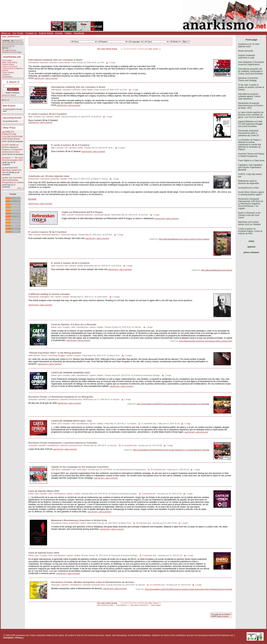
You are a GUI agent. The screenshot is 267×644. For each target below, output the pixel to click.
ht (10, 44)
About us (6, 33)
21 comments (127, 445)
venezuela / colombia (37, 399)
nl (20, 42)
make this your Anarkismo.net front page (12, 51)
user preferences (11, 37)
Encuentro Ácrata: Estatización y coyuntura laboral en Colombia (63, 443)
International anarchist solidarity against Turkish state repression (249, 96)
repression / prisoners (49, 62)
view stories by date (105, 605)
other (10, 42)
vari (43, 117)
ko (14, 46)
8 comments (147, 494)
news (251, 241)
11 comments (147, 424)
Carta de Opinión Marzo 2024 (44, 491)
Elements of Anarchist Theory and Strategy (248, 79)
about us (5, 100)
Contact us (31, 33)
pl (4, 44)
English (32, 199)
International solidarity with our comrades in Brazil (55, 60)
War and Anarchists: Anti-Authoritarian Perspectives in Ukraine (13, 180)
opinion (251, 247)
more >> (20, 188)
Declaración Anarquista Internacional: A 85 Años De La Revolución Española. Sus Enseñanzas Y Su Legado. (251, 204)
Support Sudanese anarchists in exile (247, 57)
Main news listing (10, 62)
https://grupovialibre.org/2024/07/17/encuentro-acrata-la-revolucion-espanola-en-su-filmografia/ (173, 404)
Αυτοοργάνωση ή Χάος (248, 188)
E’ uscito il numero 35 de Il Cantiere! (48, 232)
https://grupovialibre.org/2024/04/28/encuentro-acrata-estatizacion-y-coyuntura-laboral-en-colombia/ (171, 450)
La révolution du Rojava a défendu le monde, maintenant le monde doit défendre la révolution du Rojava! (250, 145)
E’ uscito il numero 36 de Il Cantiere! (70, 145)
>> (10, 48)
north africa (56, 470)
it (21, 40)
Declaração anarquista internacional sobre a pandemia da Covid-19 (248, 133)
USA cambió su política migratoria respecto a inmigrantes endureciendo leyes (12, 148)
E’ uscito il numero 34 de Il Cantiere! (70, 263)
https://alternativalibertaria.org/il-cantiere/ (217, 270)
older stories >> (154, 49)
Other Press (9, 128)
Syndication (7, 77)
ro (7, 46)
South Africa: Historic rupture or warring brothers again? (251, 193)
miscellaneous (82, 327)
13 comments (155, 585)
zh (16, 44)
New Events (9, 106)
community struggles (57, 355)
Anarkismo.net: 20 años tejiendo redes (49, 176)
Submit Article (46, 33)
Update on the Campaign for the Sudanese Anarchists (80, 467)
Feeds (13, 194)
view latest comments (139, 605)
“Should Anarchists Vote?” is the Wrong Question (55, 353)
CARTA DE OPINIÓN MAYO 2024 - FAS (71, 421)
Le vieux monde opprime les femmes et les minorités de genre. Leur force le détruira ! (251, 115)
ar (23, 42)
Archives (6, 75)
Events (59, 33)
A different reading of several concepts (49, 294)
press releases (251, 252)
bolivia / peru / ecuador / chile (63, 327)
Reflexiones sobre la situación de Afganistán (249, 182)
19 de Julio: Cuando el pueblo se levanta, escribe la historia (251, 87)
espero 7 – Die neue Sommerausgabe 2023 (13, 159)
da (4, 46)
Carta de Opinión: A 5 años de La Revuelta (74, 324)
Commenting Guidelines (13, 68)
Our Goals (18, 33)
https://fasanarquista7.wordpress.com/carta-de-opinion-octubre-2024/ (206, 341)
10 (146, 49)
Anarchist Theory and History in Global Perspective (251, 155)
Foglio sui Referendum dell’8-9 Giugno (82, 212)
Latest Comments (10, 66)
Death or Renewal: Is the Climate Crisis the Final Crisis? (249, 215)
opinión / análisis (97, 327)
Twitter (68, 33)
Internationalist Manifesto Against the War (12, 170)
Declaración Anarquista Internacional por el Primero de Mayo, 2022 (251, 106)
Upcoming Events (12, 118)
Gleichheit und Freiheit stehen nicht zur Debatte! (249, 223)
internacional (34, 179)
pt (3, 42)
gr (14, 42)
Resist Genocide (246, 51)
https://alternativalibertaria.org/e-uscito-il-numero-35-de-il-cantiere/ (184, 239)
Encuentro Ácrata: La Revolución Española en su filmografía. (61, 397)
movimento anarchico (84, 215)
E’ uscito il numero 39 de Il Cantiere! (48, 114)
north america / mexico (38, 355)
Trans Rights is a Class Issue (251, 161)
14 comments (141, 523)
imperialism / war (47, 297)
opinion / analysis (62, 297)
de (7, 44)
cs (19, 44)
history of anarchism (71, 523)
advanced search (9, 95)
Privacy (19, 638)
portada (63, 179)
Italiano (219, 616)
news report (82, 470)
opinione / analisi (53, 117)
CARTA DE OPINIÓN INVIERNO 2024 (70, 373)
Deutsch (226, 616)
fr (15, 40)
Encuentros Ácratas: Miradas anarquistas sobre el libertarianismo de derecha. (93, 582)
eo (10, 46)
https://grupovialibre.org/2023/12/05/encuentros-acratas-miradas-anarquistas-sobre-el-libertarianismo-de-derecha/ (189, 589)
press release (65, 62)
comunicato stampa (102, 215)
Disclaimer (9, 638)
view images (156, 605)
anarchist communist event (71, 399)
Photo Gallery (8, 72)
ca (23, 44)
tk (6, 42)
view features (122, 605)
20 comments (156, 470)
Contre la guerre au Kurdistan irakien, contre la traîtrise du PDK (250, 231)
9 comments (147, 555)
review (83, 523)
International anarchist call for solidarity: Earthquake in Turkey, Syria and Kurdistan (251, 71)
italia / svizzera (34, 117)
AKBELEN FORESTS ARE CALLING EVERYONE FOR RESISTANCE (12, 135)
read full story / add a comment (46, 78)
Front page (7, 60)
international (33, 62)
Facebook (79, 33)
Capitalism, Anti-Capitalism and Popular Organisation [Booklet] (250, 167)
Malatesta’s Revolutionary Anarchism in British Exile (79, 520)
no (17, 42)
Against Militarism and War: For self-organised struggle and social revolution (251, 124)
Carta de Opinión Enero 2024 (44, 553)
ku (13, 44)
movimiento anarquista (50, 179)
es (18, 40)
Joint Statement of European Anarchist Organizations (251, 63)
